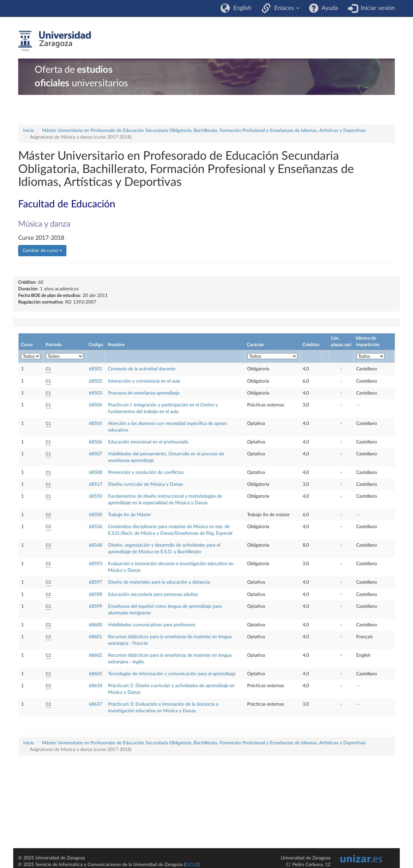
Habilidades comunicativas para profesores (152, 625)
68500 (95, 515)
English (241, 8)
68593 (95, 564)
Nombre (116, 345)
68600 (95, 625)
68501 (95, 369)
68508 (95, 473)
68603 (95, 674)
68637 (95, 704)
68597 (95, 582)
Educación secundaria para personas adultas (153, 595)
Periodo (54, 345)
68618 (95, 686)
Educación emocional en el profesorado (148, 442)
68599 (95, 606)
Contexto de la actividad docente (142, 369)
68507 (95, 454)
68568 (95, 545)
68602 (95, 655)
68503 (95, 393)
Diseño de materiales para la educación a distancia (159, 582)
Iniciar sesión (376, 8)
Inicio (29, 131)
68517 (95, 484)
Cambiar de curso (42, 251)
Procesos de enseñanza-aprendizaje (144, 393)
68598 (95, 595)
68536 (95, 527)
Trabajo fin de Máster (130, 515)
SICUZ (192, 865)
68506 (95, 442)
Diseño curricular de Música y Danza (145, 484)
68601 (95, 637)
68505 (95, 424)
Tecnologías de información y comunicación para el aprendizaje (172, 674)
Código (96, 345)
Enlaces (285, 8)
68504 (95, 405)
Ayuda (328, 8)
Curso (27, 345)
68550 (95, 496)
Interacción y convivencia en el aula (144, 381)
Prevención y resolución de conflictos (146, 473)
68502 (95, 381)
